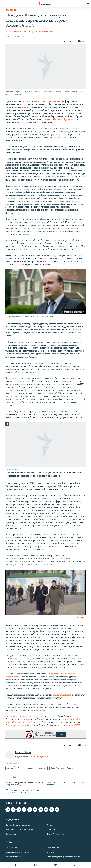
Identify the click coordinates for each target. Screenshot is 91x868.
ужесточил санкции (62, 695)
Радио (49, 825)
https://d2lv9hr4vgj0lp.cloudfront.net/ (23, 722)
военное (49, 674)
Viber (29, 725)
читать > (61, 734)
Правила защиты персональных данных (64, 857)
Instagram (20, 725)
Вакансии (51, 852)
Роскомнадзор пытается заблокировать (24, 716)
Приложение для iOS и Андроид (19, 830)
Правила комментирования (17, 852)
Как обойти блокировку (57, 834)
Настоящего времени (39, 757)
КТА (36, 865)
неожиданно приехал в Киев (48, 102)
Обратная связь (53, 848)
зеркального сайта (71, 719)
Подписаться (11, 834)
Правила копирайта (14, 857)
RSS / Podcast (52, 830)
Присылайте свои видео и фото (18, 825)
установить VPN (72, 725)
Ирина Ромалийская (14, 32)
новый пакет (28, 108)
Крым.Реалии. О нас (14, 848)
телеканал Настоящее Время (56, 119)
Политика (11, 10)
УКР (55, 865)
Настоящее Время (46, 32)
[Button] (69, 42)
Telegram (10, 725)
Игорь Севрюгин (31, 32)
